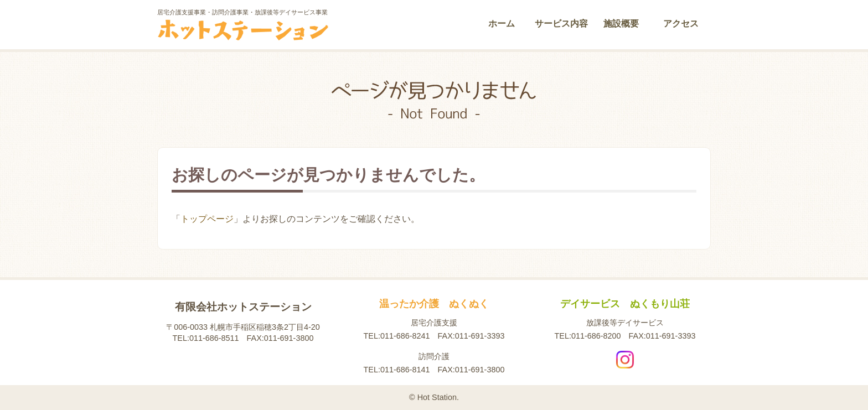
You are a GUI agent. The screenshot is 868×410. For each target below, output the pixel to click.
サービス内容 (561, 24)
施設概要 (621, 24)
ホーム (502, 24)
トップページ (207, 219)
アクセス (681, 24)
